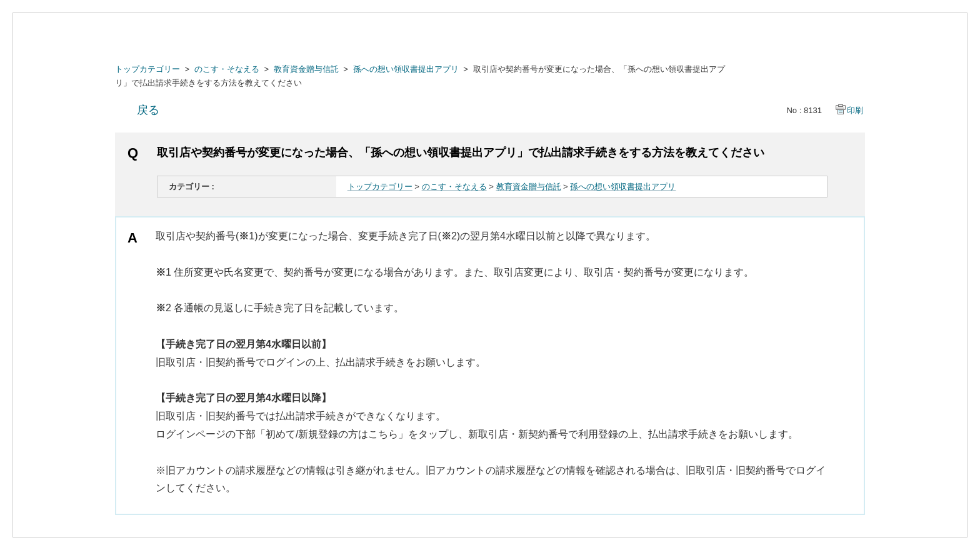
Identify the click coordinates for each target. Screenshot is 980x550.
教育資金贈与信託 (306, 69)
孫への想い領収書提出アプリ (406, 69)
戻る (148, 110)
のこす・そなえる (227, 69)
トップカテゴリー (147, 69)
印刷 (855, 110)
